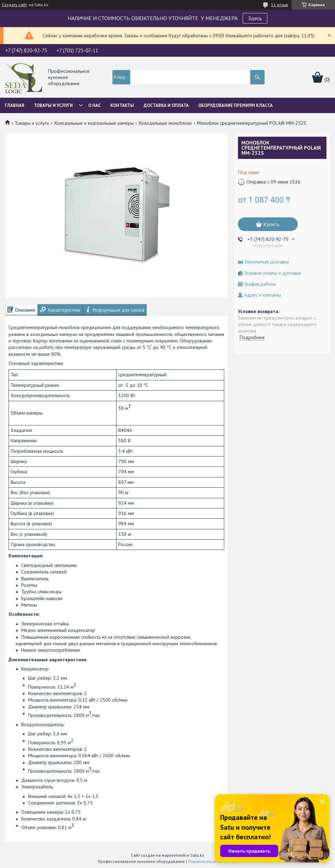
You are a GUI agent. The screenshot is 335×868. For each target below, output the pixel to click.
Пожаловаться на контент (213, 861)
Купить (271, 224)
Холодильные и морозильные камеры (94, 123)
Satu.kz (197, 855)
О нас (95, 105)
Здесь (255, 18)
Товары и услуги (53, 105)
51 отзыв (280, 5)
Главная (15, 105)
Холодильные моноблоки (165, 123)
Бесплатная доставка (267, 262)
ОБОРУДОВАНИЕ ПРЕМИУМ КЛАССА (236, 105)
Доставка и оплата (166, 105)
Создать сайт (14, 5)
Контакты (122, 105)
